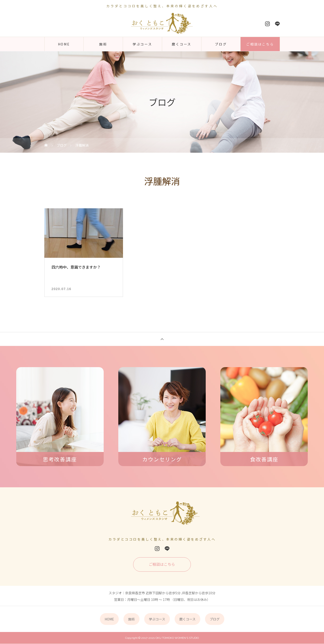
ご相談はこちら (260, 44)
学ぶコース (142, 44)
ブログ (221, 44)
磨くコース (182, 44)
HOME (64, 44)
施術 (103, 44)
